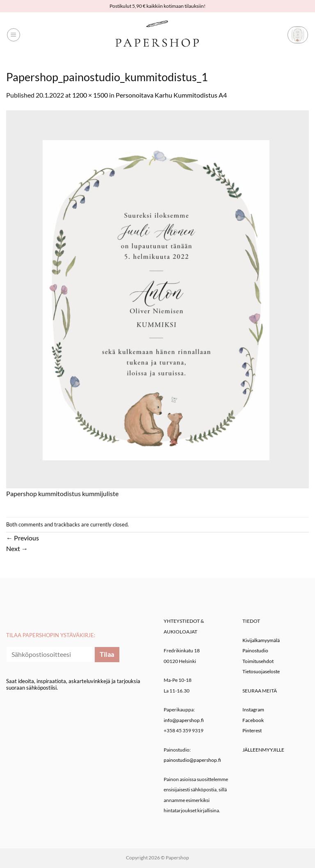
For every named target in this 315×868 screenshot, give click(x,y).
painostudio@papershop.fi (192, 760)
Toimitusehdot (258, 661)
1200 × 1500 (90, 95)
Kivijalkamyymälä (261, 640)
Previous (23, 538)
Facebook (253, 720)
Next (17, 548)
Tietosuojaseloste (261, 671)
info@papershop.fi (184, 720)
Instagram (253, 710)
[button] (14, 35)
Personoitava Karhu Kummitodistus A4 (171, 95)
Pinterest (252, 730)
